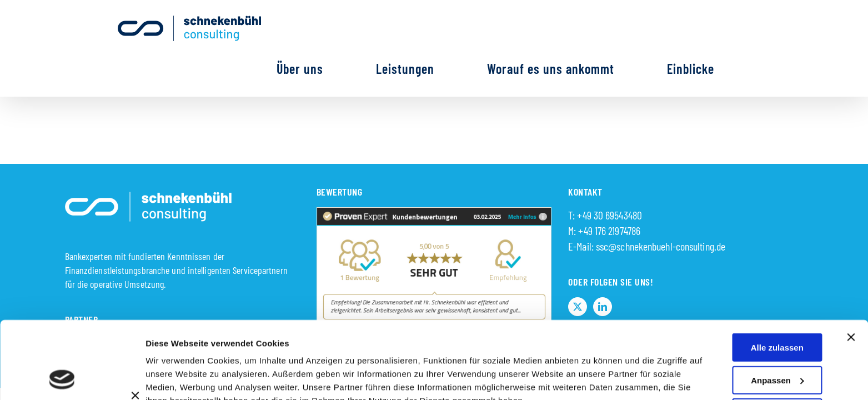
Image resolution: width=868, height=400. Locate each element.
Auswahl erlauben (777, 340)
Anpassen (777, 307)
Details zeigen (591, 364)
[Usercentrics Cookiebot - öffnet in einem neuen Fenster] (62, 378)
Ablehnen (779, 372)
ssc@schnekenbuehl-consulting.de (661, 205)
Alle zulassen (777, 275)
